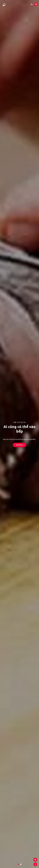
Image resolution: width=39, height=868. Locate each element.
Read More (20, 445)
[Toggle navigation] (36, 4)
